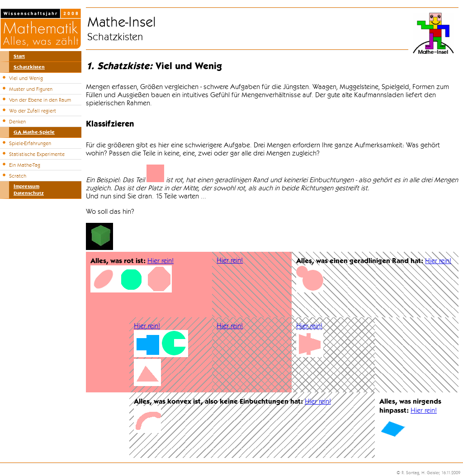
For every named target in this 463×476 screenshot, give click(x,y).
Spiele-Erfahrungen (30, 143)
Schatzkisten (29, 67)
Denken (17, 122)
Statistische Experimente (37, 154)
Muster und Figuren (31, 89)
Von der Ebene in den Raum (40, 100)
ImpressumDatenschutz (29, 190)
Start (19, 56)
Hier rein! (161, 261)
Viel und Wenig (26, 78)
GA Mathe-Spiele (34, 132)
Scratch (18, 176)
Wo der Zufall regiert (33, 111)
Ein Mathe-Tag (25, 165)
